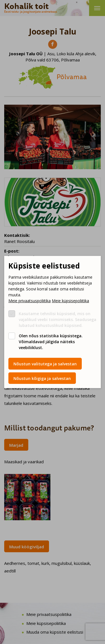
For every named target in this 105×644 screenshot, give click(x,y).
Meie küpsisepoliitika (70, 301)
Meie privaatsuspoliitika (30, 301)
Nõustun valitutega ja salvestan (45, 364)
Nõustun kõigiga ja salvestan (42, 378)
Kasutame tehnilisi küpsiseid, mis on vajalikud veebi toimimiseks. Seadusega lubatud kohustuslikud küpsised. (58, 319)
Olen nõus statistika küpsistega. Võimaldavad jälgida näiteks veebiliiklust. (51, 342)
